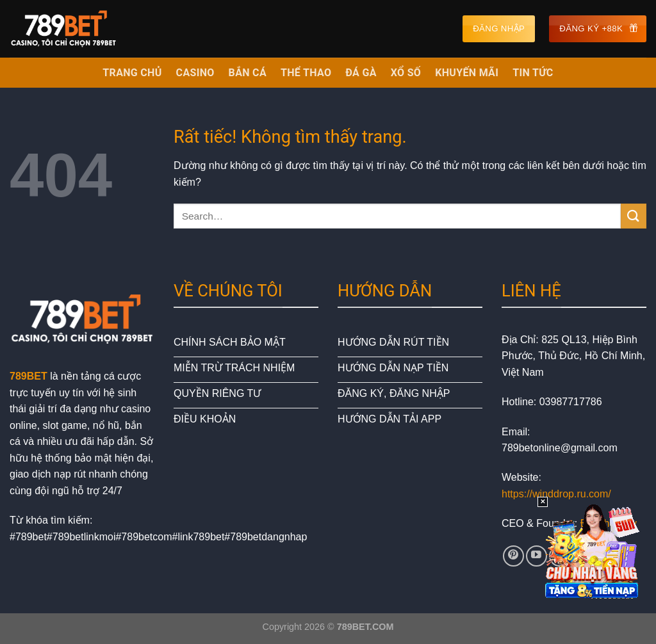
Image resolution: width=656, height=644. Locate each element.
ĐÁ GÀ (361, 73)
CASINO (195, 73)
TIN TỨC (533, 73)
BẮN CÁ (248, 73)
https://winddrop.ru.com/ (556, 494)
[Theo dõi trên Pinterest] (513, 556)
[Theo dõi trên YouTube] (537, 556)
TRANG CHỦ (132, 73)
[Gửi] (634, 216)
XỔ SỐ (406, 73)
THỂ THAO (306, 73)
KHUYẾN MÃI (467, 73)
